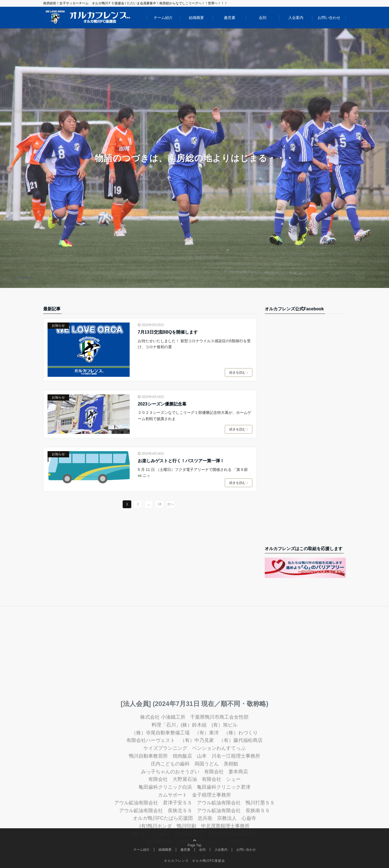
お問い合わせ (329, 18)
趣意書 (230, 18)
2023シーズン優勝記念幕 (162, 404)
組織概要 (196, 18)
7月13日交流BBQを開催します (168, 332)
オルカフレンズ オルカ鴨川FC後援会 (194, 861)
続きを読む (239, 373)
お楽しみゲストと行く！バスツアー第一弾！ (181, 461)
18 (160, 504)
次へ (170, 504)
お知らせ (58, 325)
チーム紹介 (163, 18)
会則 (263, 18)
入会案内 (296, 18)
